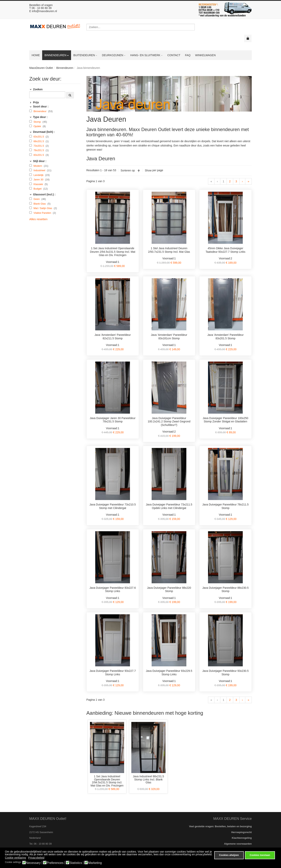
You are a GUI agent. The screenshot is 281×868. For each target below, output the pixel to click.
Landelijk (39, 175)
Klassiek (39, 184)
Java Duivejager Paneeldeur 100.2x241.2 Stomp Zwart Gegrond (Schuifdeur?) (169, 422)
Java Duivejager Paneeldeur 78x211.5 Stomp (225, 506)
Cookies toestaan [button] (260, 855)
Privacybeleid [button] (36, 858)
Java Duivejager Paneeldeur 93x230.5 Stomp (225, 673)
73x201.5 (39, 146)
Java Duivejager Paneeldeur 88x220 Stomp (169, 590)
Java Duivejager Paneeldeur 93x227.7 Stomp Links (112, 673)
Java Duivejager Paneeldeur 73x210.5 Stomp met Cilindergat (112, 506)
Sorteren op (128, 170)
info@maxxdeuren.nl (44, 11)
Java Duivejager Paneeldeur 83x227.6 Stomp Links (112, 590)
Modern (38, 166)
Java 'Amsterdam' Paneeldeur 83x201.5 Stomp (225, 337)
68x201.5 (39, 141)
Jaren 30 (39, 180)
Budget (38, 189)
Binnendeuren (65, 68)
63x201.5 (39, 137)
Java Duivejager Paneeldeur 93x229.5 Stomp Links (169, 673)
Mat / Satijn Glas (43, 208)
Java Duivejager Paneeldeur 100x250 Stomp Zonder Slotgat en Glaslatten (226, 420)
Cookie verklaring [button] (15, 858)
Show (148, 170)
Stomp (38, 122)
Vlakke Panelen (43, 213)
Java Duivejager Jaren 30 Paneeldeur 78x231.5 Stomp (113, 420)
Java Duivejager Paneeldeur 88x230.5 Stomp (225, 590)
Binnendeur (40, 111)
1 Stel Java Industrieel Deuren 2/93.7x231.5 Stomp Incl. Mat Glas (169, 250)
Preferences (55, 863)
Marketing (95, 863)
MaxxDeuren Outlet (41, 68)
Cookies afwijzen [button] (229, 855)
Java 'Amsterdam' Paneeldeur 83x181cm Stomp (169, 337)
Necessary (33, 863)
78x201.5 (39, 150)
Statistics (76, 863)
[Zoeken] (47, 95)
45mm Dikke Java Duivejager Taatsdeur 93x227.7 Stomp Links (225, 250)
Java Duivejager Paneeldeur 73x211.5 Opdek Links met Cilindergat (169, 506)
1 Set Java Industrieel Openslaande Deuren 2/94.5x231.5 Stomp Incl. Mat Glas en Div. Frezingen (113, 252)
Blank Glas (40, 204)
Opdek (38, 126)
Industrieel (40, 170)
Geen (37, 199)
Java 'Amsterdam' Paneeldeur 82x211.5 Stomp (113, 337)
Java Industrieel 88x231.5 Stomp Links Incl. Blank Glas (149, 779)
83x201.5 (39, 155)
